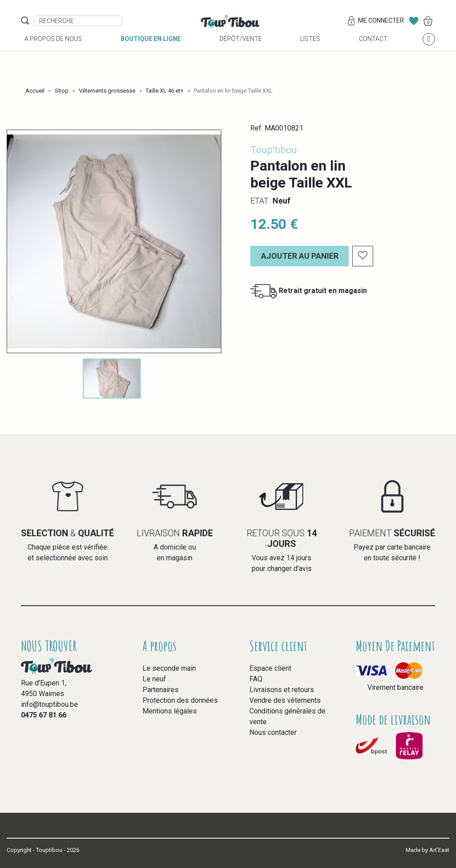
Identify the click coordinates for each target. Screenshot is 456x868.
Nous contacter (273, 732)
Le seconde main (169, 668)
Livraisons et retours (282, 690)
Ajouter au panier (300, 256)
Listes (310, 49)
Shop (62, 91)
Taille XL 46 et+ (165, 91)
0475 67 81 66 (44, 715)
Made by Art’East (427, 850)
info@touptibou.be (49, 704)
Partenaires (161, 690)
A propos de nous (53, 49)
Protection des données (180, 700)
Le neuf (154, 679)
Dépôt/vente (241, 49)
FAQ (256, 679)
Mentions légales (170, 711)
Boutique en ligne (151, 49)
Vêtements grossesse (107, 91)
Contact (373, 49)
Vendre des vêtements (285, 700)
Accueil (35, 91)
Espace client (270, 668)
